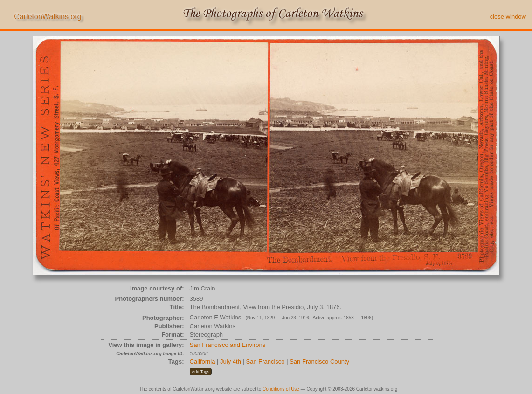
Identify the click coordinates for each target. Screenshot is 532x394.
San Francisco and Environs (228, 345)
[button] (201, 372)
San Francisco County (319, 362)
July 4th (231, 362)
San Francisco (266, 362)
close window (508, 17)
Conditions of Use (281, 389)
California (203, 362)
